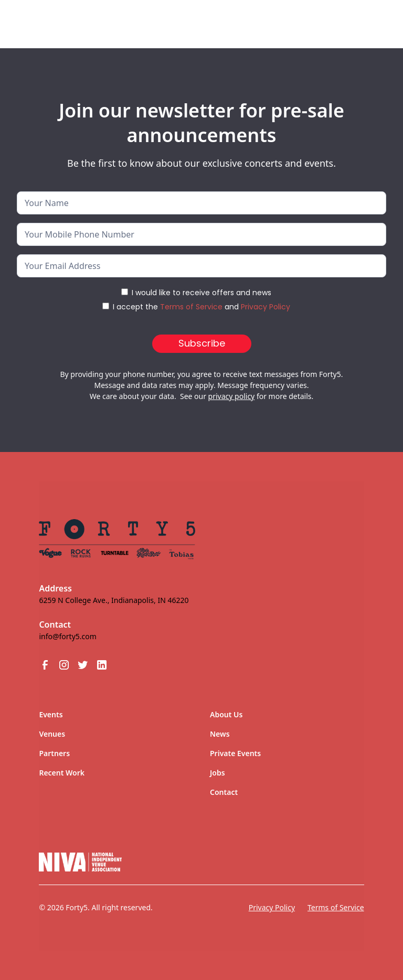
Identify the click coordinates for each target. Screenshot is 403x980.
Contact (224, 792)
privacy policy (232, 396)
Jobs (218, 773)
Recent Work (62, 773)
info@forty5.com (67, 636)
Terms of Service (191, 307)
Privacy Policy (266, 307)
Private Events (235, 753)
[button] (367, 20)
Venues (52, 734)
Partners (54, 753)
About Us (226, 714)
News (220, 734)
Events (51, 714)
